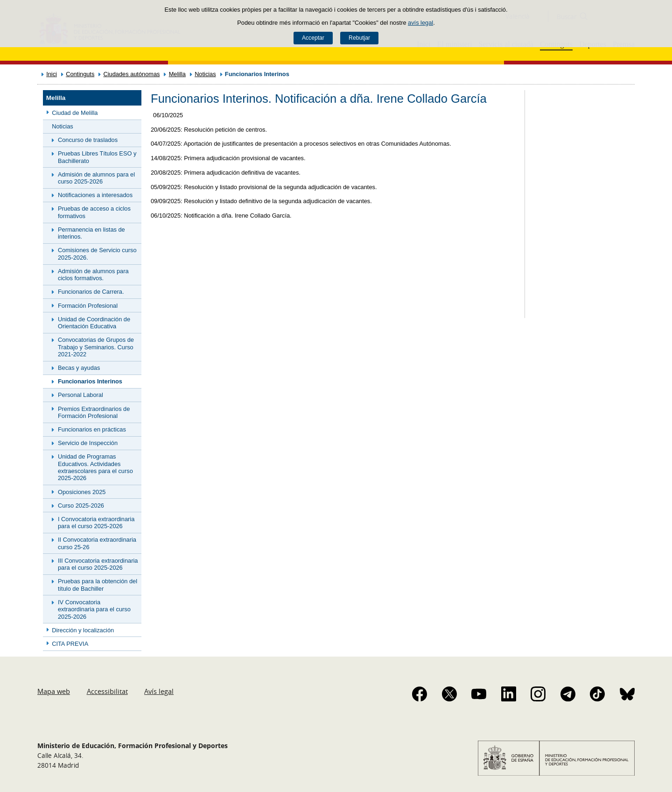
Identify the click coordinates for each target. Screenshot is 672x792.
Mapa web (54, 691)
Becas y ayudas (79, 368)
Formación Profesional (88, 306)
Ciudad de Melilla (75, 113)
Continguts (80, 74)
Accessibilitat (107, 691)
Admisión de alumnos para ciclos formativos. (93, 275)
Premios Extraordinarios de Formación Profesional (94, 412)
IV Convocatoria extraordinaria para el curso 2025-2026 (94, 609)
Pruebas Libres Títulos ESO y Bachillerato (97, 157)
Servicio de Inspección (88, 443)
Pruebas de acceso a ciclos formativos (94, 212)
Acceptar (313, 38)
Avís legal (159, 691)
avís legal (420, 23)
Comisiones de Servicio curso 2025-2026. (97, 254)
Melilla (177, 74)
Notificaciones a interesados (95, 195)
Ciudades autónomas (132, 74)
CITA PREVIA (70, 644)
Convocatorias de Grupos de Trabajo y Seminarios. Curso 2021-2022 (96, 347)
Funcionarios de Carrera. (91, 292)
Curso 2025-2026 (81, 506)
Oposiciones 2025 (82, 492)
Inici (52, 74)
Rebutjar (359, 38)
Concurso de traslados (88, 140)
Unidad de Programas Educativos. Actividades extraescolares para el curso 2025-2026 (95, 467)
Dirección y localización (83, 630)
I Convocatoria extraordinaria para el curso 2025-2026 (96, 523)
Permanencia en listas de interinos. (91, 233)
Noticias (205, 74)
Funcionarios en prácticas (92, 429)
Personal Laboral (80, 395)
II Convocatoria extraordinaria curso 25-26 (97, 543)
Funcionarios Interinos (90, 381)
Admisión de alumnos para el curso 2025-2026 (96, 178)
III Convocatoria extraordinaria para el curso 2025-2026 (98, 564)
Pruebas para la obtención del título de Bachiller (98, 585)
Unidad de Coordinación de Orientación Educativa (94, 323)
